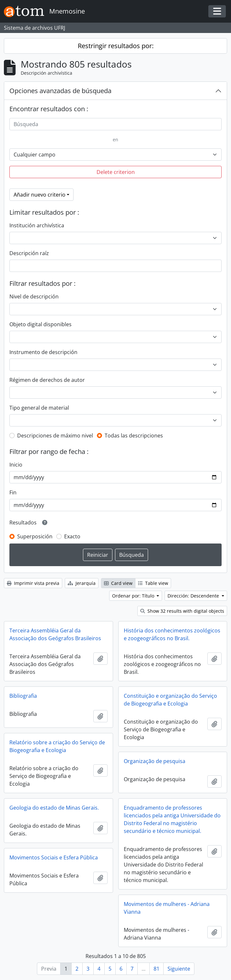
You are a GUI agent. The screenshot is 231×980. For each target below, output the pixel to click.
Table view (153, 583)
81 (156, 969)
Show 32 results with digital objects (182, 611)
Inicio (16, 465)
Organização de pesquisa (155, 761)
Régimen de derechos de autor (47, 380)
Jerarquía (82, 583)
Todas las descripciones (134, 436)
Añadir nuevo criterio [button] (40, 195)
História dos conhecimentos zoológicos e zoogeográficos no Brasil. (172, 634)
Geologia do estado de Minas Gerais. (54, 808)
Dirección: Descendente (194, 596)
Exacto (72, 536)
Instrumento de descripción (43, 352)
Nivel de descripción (34, 296)
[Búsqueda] (115, 124)
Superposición (35, 536)
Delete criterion (116, 172)
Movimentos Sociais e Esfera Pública (54, 857)
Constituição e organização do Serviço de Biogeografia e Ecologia (170, 700)
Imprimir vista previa (33, 583)
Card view (118, 583)
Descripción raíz (29, 253)
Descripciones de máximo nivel (55, 436)
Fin (13, 492)
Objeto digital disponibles (40, 324)
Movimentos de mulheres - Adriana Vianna (167, 908)
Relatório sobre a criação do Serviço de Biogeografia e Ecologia (57, 746)
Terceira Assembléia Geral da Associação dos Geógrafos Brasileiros (55, 634)
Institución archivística (37, 225)
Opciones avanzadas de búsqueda (60, 91)
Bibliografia (23, 696)
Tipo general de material (39, 408)
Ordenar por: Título (134, 596)
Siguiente (179, 969)
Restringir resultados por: (116, 46)
